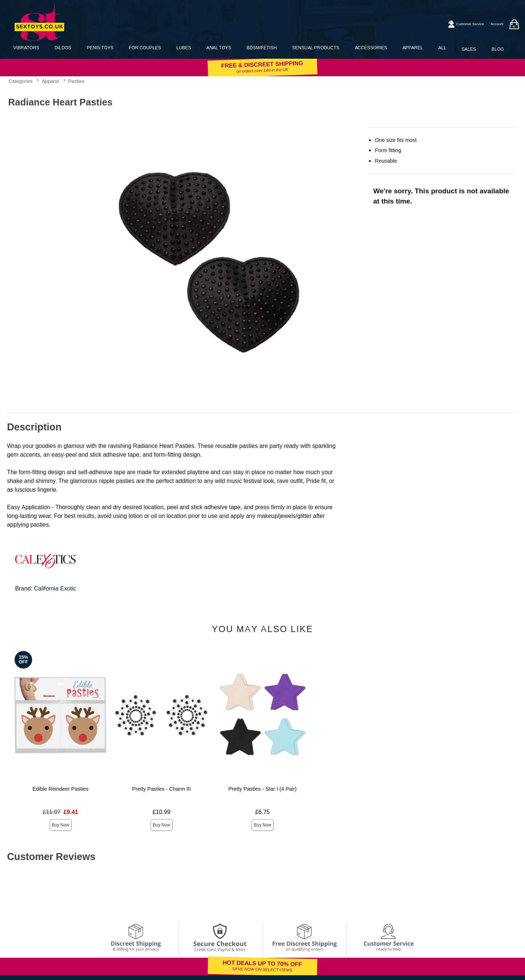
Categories (20, 81)
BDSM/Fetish (262, 48)
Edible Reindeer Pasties (61, 789)
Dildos (63, 48)
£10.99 (161, 812)
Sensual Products (316, 48)
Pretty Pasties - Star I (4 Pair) (262, 789)
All (442, 48)
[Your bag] (514, 24)
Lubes (184, 48)
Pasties (76, 81)
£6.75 (262, 812)
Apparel (413, 48)
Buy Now (61, 825)
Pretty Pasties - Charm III (162, 789)
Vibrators (26, 48)
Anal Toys (219, 48)
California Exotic (55, 588)
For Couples (145, 48)
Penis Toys (100, 48)
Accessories (371, 48)
